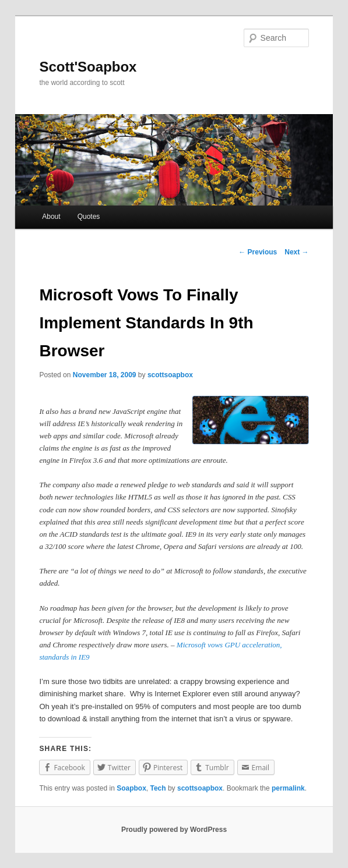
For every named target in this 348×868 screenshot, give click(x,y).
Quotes (89, 217)
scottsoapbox (170, 375)
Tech (158, 788)
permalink (288, 788)
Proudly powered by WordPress (174, 830)
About (51, 217)
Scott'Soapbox (88, 67)
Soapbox (131, 788)
